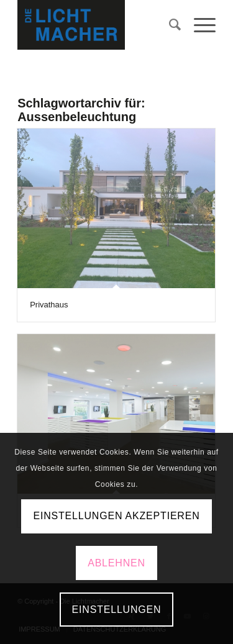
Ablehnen (116, 563)
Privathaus (49, 305)
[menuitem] (169, 25)
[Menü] (199, 25)
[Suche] (169, 25)
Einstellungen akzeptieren (116, 516)
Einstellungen (117, 610)
